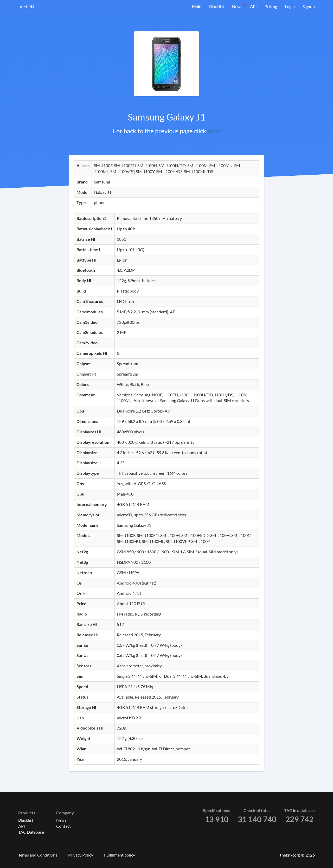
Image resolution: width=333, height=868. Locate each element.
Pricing (271, 6)
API (253, 6)
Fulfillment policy (120, 855)
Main (197, 6)
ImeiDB (26, 7)
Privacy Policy (81, 855)
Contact (63, 826)
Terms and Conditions (38, 855)
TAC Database (31, 832)
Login (290, 6)
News (237, 6)
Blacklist (217, 6)
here (214, 131)
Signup (309, 6)
